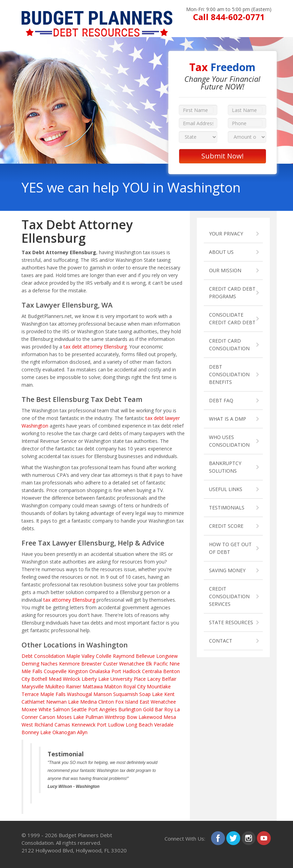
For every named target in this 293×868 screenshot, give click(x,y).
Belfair (169, 679)
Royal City (134, 686)
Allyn (82, 732)
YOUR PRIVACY (226, 234)
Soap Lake (151, 694)
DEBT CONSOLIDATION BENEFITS (229, 374)
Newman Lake (62, 702)
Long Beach (139, 725)
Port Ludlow (111, 725)
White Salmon (54, 709)
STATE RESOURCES (231, 622)
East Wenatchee (158, 702)
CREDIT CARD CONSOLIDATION (229, 345)
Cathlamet (33, 702)
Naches (49, 664)
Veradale (164, 725)
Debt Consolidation (43, 656)
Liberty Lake (95, 679)
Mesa (170, 717)
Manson (103, 694)
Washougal (79, 694)
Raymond (124, 656)
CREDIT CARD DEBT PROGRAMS (232, 293)
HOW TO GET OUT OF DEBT (230, 548)
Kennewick (83, 725)
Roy (169, 709)
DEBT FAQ (221, 400)
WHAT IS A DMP (228, 419)
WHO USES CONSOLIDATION (229, 441)
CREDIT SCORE (226, 526)
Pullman (94, 717)
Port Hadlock (126, 671)
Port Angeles (103, 709)
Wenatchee (132, 664)
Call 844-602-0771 (229, 17)
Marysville (33, 686)
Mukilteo (55, 686)
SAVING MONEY (227, 570)
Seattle (79, 709)
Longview (167, 656)
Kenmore (69, 664)
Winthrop (115, 717)
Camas (62, 725)
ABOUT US (221, 252)
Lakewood (150, 717)
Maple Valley (80, 656)
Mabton (113, 686)
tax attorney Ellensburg (69, 600)
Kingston (78, 671)
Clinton (106, 702)
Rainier (74, 686)
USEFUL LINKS (226, 489)
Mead (55, 679)
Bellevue (145, 656)
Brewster (91, 664)
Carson (47, 717)
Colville (104, 656)
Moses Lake (70, 717)
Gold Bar (153, 709)
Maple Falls (53, 694)
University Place (128, 679)
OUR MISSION (225, 270)
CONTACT (221, 641)
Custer (110, 664)
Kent (169, 694)
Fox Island (127, 702)
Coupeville (55, 671)
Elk (149, 664)
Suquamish (125, 694)
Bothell (39, 679)
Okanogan (64, 732)
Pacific (161, 664)
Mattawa (93, 686)
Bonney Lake (36, 732)
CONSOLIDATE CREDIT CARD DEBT (232, 319)
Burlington (130, 709)
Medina (89, 702)
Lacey (154, 679)
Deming (30, 664)
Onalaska (100, 671)
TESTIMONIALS (227, 508)
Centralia (152, 671)
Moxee (29, 709)
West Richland (37, 725)
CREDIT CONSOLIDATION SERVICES (229, 596)
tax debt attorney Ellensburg (95, 347)
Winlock (72, 679)
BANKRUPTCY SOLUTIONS (225, 467)
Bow (132, 717)
